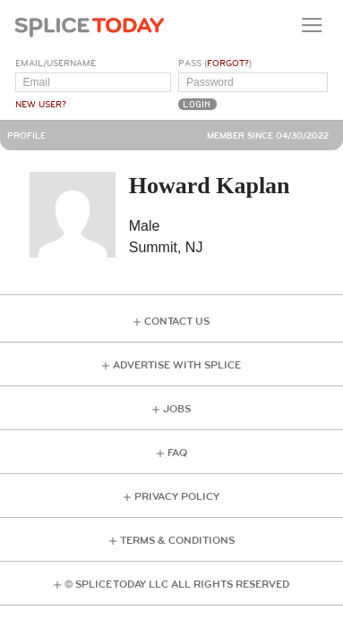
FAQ (177, 453)
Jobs (177, 409)
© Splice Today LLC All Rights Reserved (177, 585)
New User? (41, 105)
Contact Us (177, 322)
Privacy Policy (177, 497)
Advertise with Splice (177, 365)
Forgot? (228, 64)
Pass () (215, 64)
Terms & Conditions (177, 541)
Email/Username (56, 64)
